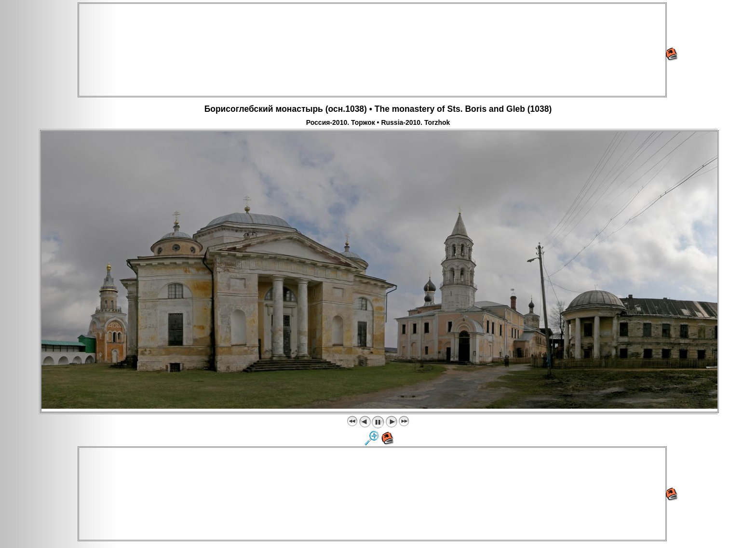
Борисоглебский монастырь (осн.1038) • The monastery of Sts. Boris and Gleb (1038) (378, 109)
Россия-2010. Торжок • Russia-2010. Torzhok (378, 122)
